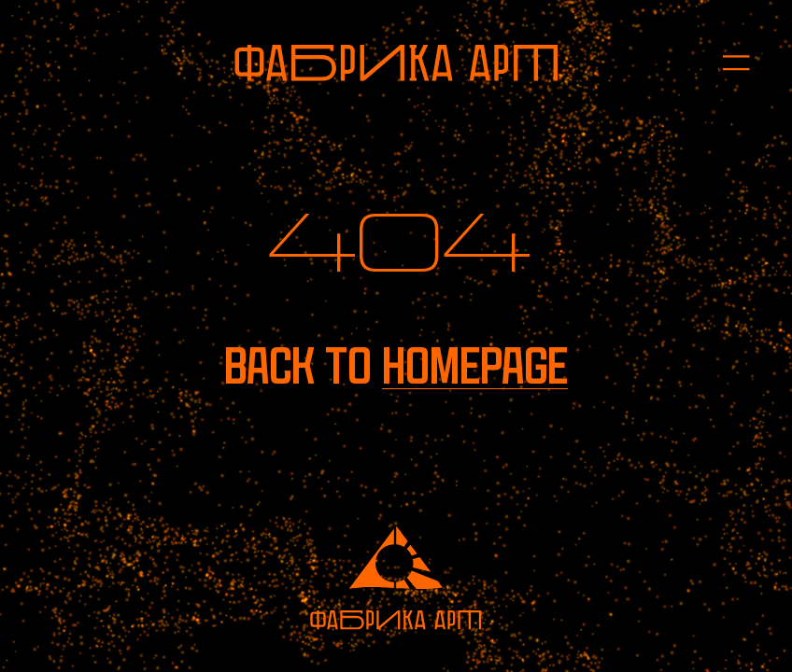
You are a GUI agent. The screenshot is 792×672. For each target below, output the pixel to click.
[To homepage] (396, 63)
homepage (475, 366)
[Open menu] (725, 63)
